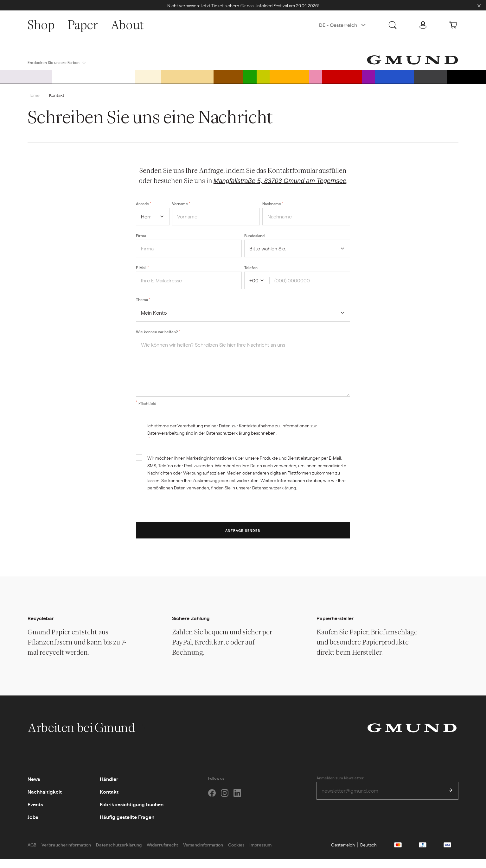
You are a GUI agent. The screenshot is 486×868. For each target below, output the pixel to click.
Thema (143, 306)
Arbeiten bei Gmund (88, 737)
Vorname (181, 208)
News (34, 788)
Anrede (143, 208)
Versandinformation (203, 854)
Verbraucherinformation (66, 854)
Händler (109, 788)
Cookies (236, 854)
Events (35, 814)
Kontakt (109, 801)
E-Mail (142, 274)
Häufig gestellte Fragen (127, 826)
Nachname (273, 208)
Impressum (260, 854)
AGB (32, 854)
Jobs (33, 826)
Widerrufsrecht (162, 854)
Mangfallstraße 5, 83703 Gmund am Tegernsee (280, 185)
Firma (142, 241)
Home (34, 99)
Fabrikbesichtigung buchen (132, 814)
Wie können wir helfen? (160, 339)
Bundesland (256, 241)
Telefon (252, 274)
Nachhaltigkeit (45, 801)
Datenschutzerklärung (228, 441)
